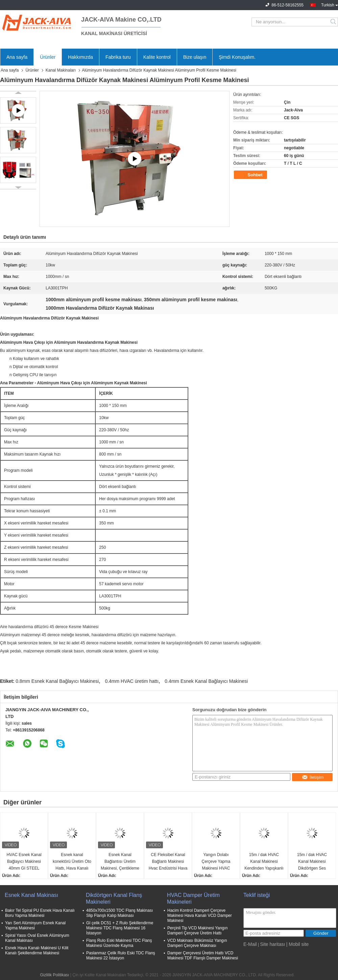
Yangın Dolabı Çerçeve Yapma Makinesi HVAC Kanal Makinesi (216, 862)
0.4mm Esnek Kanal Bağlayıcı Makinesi (206, 681)
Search (334, 22)
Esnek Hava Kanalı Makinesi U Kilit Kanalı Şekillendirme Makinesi (37, 950)
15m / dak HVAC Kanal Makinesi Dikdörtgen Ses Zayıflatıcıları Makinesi (312, 862)
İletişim (313, 777)
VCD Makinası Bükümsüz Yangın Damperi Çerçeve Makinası (197, 943)
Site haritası (272, 944)
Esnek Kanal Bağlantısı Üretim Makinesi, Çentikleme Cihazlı (120, 862)
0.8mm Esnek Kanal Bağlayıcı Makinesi (57, 681)
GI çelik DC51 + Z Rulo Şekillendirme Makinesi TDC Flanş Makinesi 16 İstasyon (120, 928)
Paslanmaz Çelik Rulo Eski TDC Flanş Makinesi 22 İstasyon (121, 956)
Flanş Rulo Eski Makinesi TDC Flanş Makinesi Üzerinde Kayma (119, 943)
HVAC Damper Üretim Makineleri (193, 898)
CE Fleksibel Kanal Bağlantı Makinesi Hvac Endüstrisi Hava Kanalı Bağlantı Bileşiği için (168, 862)
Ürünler (48, 57)
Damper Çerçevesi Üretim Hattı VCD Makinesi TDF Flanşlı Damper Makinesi (203, 956)
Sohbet (251, 175)
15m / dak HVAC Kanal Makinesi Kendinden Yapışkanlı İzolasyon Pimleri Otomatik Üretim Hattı (264, 862)
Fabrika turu (118, 57)
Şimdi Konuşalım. (237, 57)
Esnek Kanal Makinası (31, 895)
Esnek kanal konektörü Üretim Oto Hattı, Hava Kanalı (72, 861)
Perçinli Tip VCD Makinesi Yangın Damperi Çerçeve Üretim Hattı (197, 931)
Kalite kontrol (157, 57)
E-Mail (250, 944)
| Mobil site (298, 944)
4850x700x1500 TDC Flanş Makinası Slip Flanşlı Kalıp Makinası (119, 913)
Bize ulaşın (195, 57)
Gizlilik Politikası (54, 975)
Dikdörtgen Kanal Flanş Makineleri (114, 898)
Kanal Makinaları (61, 70)
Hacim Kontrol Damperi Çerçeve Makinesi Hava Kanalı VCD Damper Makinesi (200, 915)
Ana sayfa (17, 57)
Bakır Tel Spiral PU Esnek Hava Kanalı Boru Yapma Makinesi (40, 913)
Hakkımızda (80, 57)
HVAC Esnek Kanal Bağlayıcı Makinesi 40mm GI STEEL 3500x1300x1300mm (24, 862)
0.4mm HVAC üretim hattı (131, 681)
